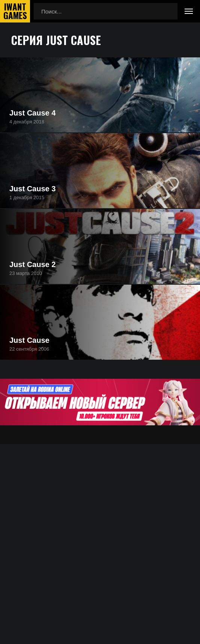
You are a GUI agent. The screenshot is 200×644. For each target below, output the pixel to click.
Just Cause (29, 340)
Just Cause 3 (32, 189)
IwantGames (15, 11)
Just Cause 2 (32, 264)
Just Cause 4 (32, 113)
